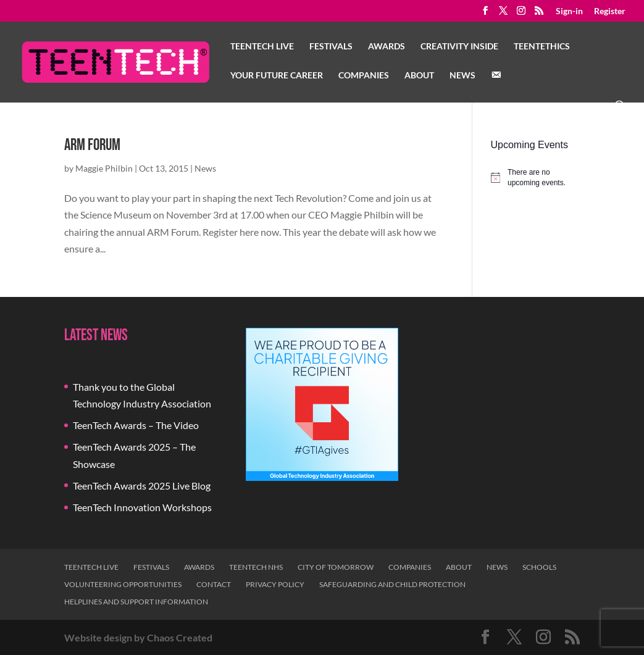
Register (610, 11)
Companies (364, 76)
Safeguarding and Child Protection (392, 584)
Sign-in (569, 11)
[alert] (535, 177)
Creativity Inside (459, 47)
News (462, 76)
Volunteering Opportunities (123, 584)
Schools (539, 567)
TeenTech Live (262, 47)
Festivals (331, 47)
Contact (214, 584)
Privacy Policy (275, 584)
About (419, 76)
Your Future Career (277, 76)
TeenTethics (542, 47)
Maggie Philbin (104, 168)
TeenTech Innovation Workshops (142, 507)
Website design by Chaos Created (138, 637)
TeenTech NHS (256, 567)
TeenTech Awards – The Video (136, 425)
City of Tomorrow (336, 567)
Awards (387, 47)
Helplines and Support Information (136, 602)
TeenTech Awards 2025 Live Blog (142, 486)
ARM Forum (92, 145)
